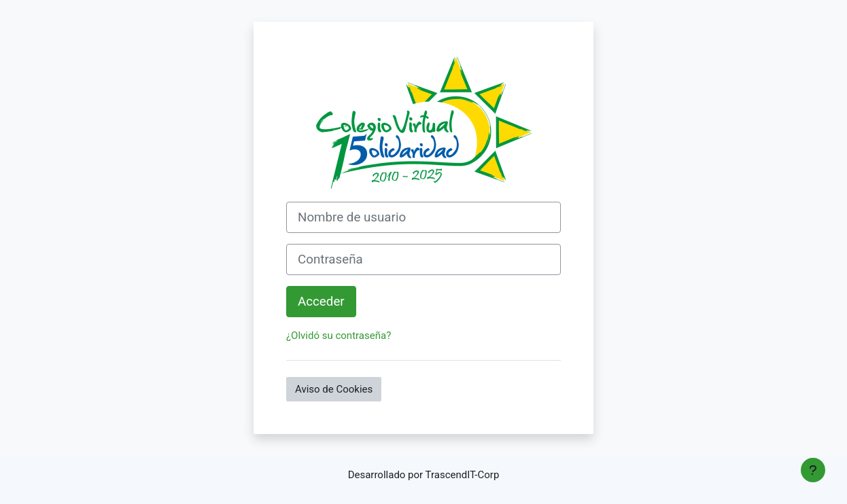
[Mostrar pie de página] (813, 470)
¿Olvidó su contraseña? (339, 336)
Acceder (321, 302)
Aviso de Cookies (334, 389)
